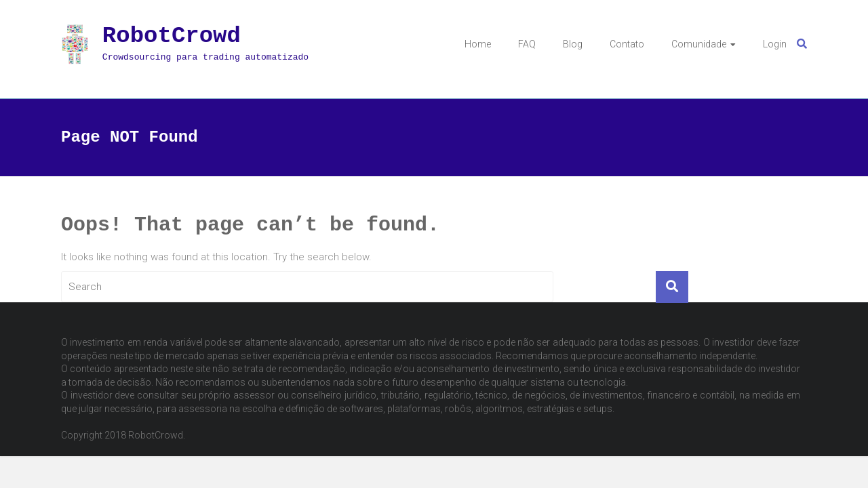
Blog (573, 44)
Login (775, 44)
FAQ (527, 44)
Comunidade (699, 44)
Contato (627, 44)
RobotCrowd (172, 36)
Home (478, 44)
